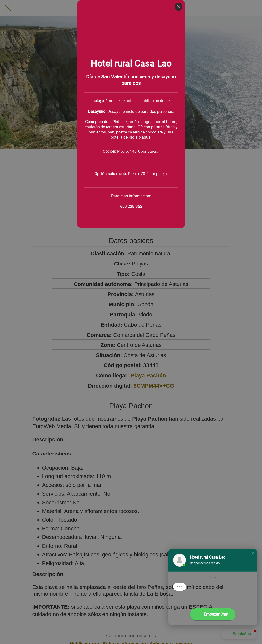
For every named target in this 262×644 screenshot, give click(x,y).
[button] (253, 553)
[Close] (179, 7)
